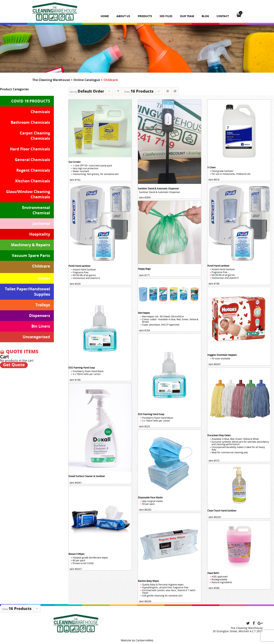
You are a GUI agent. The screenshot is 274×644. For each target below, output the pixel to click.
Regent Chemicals (33, 170)
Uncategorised (36, 337)
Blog (205, 16)
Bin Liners (41, 326)
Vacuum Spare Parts (31, 255)
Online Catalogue (87, 80)
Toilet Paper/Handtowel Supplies (27, 292)
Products (145, 16)
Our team (187, 16)
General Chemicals (32, 160)
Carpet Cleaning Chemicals (35, 136)
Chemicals (40, 112)
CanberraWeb (145, 640)
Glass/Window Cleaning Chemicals (28, 194)
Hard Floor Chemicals (30, 149)
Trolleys (43, 305)
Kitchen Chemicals (33, 181)
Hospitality (40, 234)
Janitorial (41, 224)
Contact (223, 16)
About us (123, 16)
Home (105, 16)
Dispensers (40, 316)
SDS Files (166, 16)
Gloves (44, 278)
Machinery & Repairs (31, 245)
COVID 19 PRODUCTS (31, 101)
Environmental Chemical (36, 210)
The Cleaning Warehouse (51, 80)
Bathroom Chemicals (30, 122)
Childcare (41, 266)
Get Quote (14, 365)
